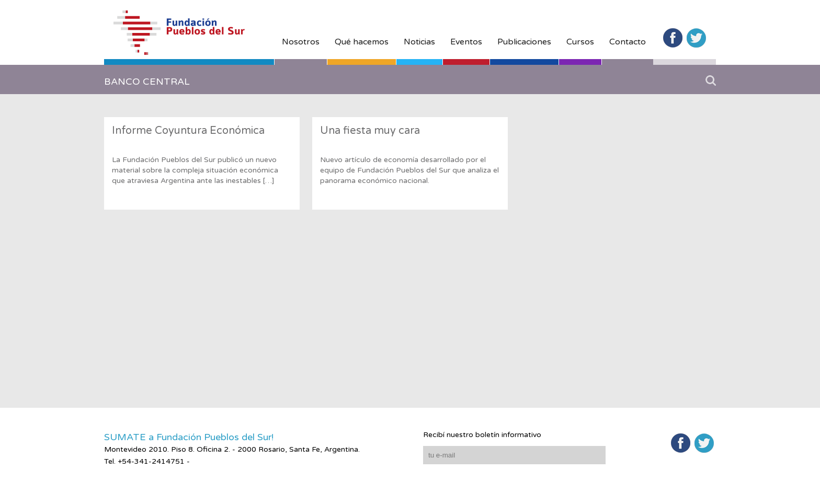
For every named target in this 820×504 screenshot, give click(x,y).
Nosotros (301, 42)
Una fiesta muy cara (370, 131)
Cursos (580, 42)
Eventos (466, 42)
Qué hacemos (362, 42)
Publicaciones (524, 42)
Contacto (628, 42)
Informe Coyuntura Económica (188, 131)
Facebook (673, 38)
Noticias (419, 42)
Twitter (696, 38)
